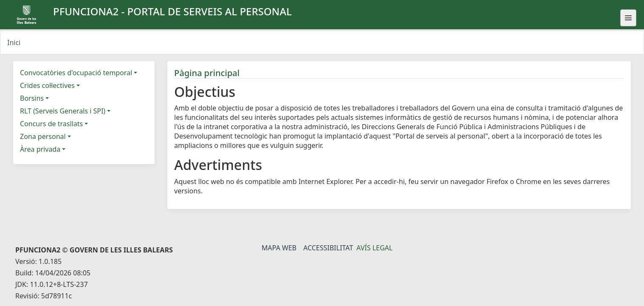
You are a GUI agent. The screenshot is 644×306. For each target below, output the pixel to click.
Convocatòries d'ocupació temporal (76, 73)
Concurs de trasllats (51, 124)
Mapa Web (279, 248)
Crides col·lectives (47, 85)
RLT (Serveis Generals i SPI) (63, 111)
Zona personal (43, 136)
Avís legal (374, 248)
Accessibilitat (328, 248)
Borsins (32, 98)
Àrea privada (40, 149)
